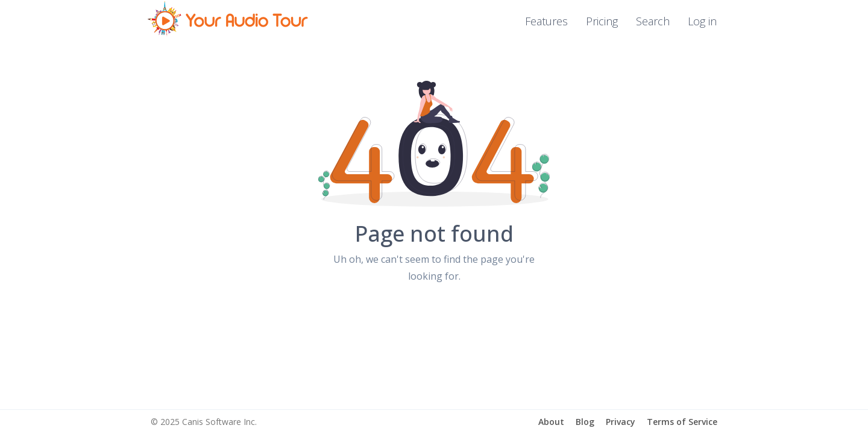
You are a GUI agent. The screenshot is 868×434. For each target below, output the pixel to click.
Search (653, 21)
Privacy (621, 422)
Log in (702, 21)
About (551, 422)
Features (546, 21)
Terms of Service (682, 422)
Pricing (602, 21)
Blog (585, 422)
